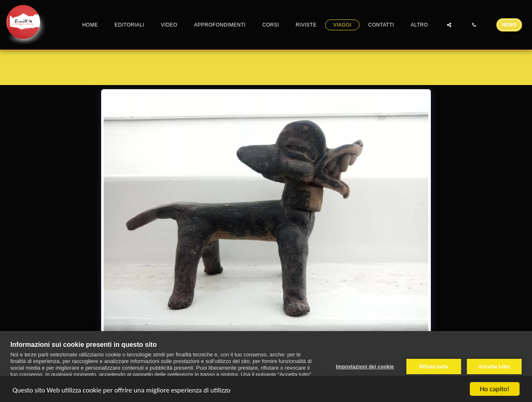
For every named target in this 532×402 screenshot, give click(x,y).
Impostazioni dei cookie (365, 367)
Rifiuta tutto (434, 367)
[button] (449, 25)
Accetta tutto (494, 367)
